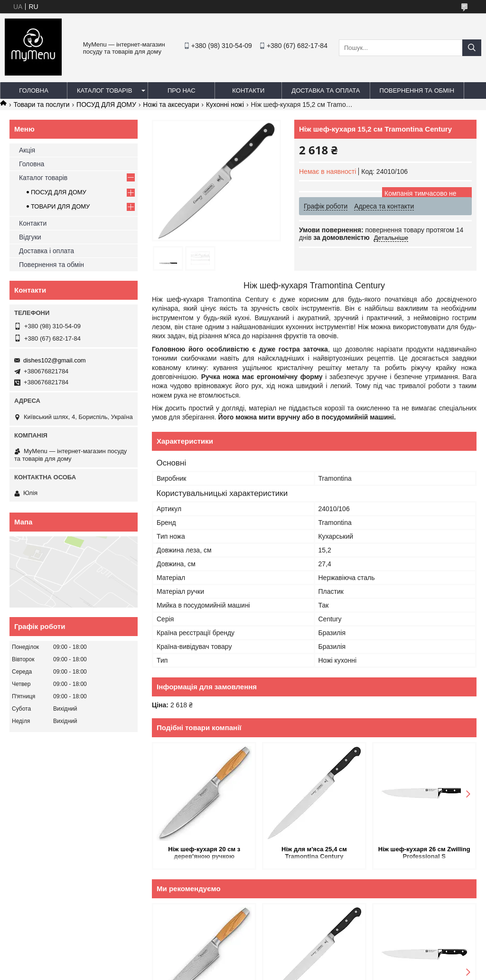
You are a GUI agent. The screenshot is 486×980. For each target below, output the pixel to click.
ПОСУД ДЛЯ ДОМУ (106, 105)
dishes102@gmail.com (55, 360)
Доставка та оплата (326, 90)
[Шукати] (472, 48)
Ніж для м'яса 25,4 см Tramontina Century (314, 853)
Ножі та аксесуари (171, 105)
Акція (27, 150)
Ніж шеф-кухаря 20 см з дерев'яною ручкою (204, 853)
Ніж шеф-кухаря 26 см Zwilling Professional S (424, 853)
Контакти (248, 90)
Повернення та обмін (417, 90)
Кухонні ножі (225, 105)
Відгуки (30, 237)
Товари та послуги (41, 105)
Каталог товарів (104, 90)
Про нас (182, 90)
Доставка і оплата (47, 251)
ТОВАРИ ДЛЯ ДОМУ (60, 206)
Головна (34, 90)
